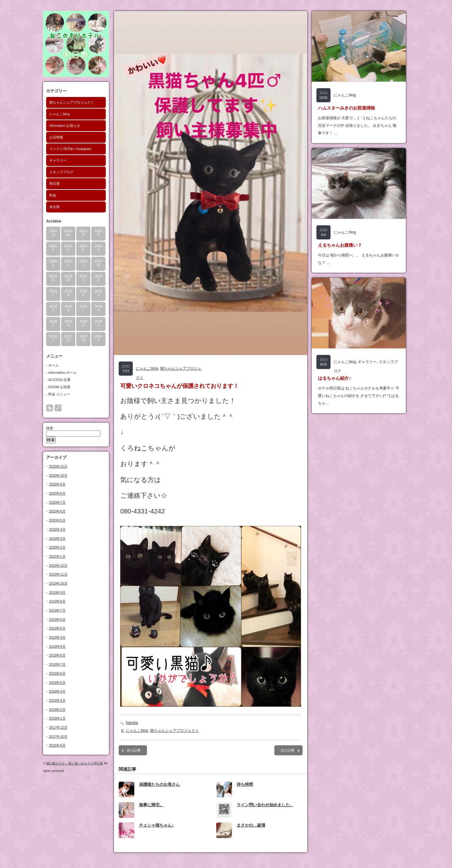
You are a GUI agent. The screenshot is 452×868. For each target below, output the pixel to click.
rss (50, 408)
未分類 (54, 207)
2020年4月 (57, 529)
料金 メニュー (59, 394)
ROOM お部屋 (59, 387)
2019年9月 (57, 592)
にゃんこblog (59, 114)
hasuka (132, 723)
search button (58, 408)
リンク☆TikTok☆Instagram (70, 149)
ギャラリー (58, 160)
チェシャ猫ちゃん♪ (156, 825)
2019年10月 (58, 583)
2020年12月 (58, 466)
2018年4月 (57, 691)
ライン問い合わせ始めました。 (265, 805)
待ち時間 (245, 784)
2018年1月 (57, 718)
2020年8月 (57, 493)
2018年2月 (57, 710)
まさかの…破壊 (251, 825)
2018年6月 (57, 673)
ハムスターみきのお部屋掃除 (347, 108)
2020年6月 (57, 511)
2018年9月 (57, 646)
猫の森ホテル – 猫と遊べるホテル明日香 (75, 763)
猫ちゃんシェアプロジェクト (72, 102)
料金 (53, 195)
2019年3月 (57, 637)
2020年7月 (57, 502)
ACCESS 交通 (59, 380)
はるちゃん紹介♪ (334, 378)
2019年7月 (57, 610)
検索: (50, 428)
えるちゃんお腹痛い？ (340, 245)
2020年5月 (57, 520)
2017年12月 (58, 727)
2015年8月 (57, 745)
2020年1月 (57, 556)
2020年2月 (57, 547)
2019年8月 (57, 601)
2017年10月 (58, 737)
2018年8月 (57, 655)
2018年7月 (57, 664)
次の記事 (288, 750)
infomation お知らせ (65, 126)
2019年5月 (57, 628)
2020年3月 (57, 538)
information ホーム (62, 372)
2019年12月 (58, 565)
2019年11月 (58, 574)
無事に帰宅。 (151, 805)
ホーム (54, 365)
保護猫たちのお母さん (159, 784)
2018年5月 (57, 683)
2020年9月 (57, 484)
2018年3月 (57, 700)
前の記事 (134, 750)
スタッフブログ (61, 172)
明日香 (54, 184)
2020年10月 (58, 475)
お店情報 (56, 137)
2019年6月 (57, 619)
